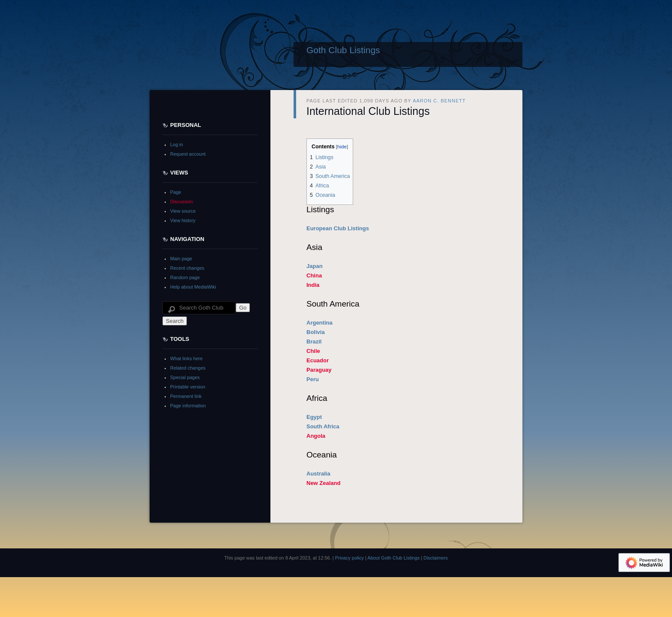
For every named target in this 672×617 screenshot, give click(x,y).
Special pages (185, 377)
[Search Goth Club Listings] (199, 308)
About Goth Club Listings (393, 558)
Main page (181, 259)
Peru (313, 379)
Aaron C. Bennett (439, 101)
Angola (316, 436)
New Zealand (323, 483)
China (314, 275)
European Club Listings (338, 228)
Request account (188, 154)
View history (183, 220)
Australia (318, 474)
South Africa (323, 426)
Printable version (188, 387)
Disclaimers (436, 558)
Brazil (314, 342)
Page (176, 192)
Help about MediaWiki (193, 287)
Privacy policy (349, 558)
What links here (186, 358)
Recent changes (187, 268)
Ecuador (318, 360)
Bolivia (316, 332)
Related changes (188, 368)
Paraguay (319, 370)
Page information (188, 406)
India (313, 285)
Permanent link (186, 396)
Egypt (314, 417)
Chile (313, 351)
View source (183, 211)
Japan (315, 266)
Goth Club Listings (343, 50)
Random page (185, 277)
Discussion (181, 202)
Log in (177, 144)
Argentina (319, 323)
